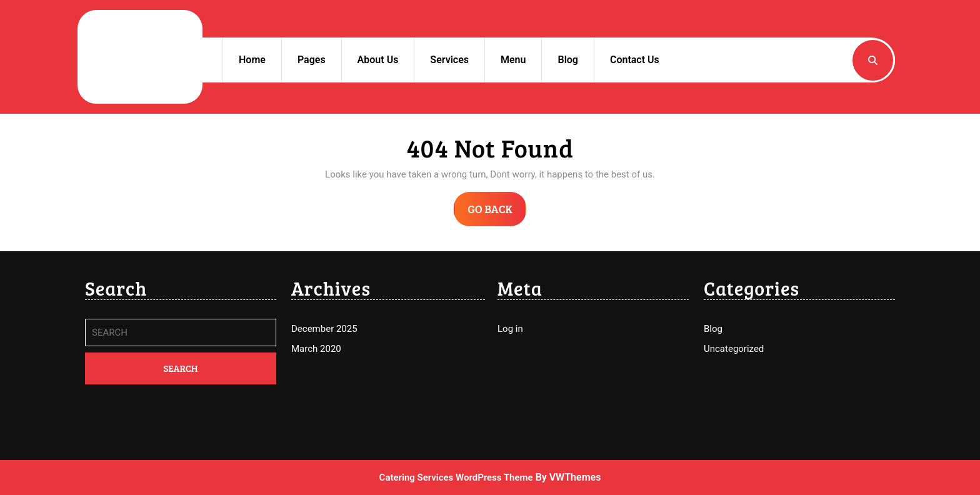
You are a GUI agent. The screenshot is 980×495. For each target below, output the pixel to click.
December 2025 (324, 329)
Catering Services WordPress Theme (456, 477)
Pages (312, 60)
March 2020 (316, 349)
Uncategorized (734, 349)
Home (252, 60)
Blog (567, 60)
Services (449, 60)
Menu (513, 60)
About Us (378, 60)
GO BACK (497, 213)
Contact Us (635, 60)
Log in (510, 329)
